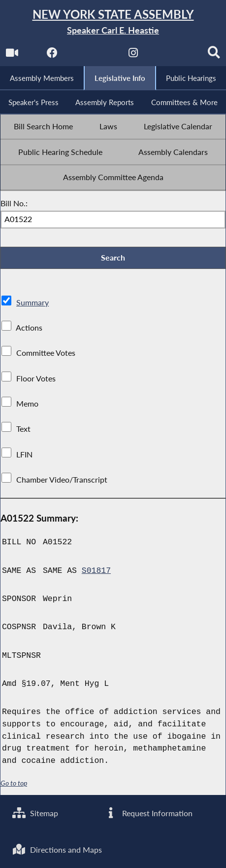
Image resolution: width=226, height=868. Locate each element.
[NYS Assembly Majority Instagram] (133, 55)
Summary (32, 302)
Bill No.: (14, 203)
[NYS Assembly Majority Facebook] (52, 55)
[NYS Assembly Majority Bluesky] (174, 55)
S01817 (96, 571)
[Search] (214, 55)
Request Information (148, 813)
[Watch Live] (12, 55)
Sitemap (35, 813)
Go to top (14, 783)
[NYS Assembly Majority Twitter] (93, 55)
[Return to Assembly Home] (113, 22)
